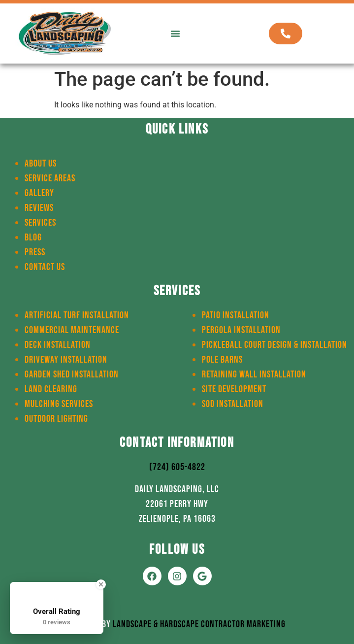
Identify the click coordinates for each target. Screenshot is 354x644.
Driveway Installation (66, 360)
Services (40, 223)
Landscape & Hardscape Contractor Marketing (199, 624)
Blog (33, 237)
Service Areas (50, 178)
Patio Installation (236, 315)
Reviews (39, 208)
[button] (175, 34)
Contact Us (45, 267)
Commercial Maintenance (72, 330)
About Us (41, 164)
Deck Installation (58, 345)
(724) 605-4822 (177, 467)
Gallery (39, 193)
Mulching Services (59, 404)
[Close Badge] (101, 584)
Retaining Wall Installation (254, 374)
